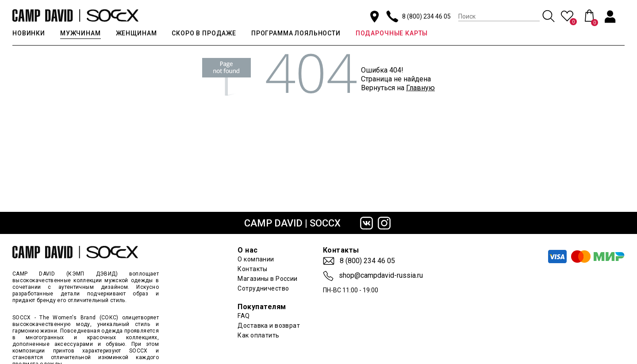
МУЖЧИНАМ (81, 33)
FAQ (244, 316)
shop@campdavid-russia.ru (381, 276)
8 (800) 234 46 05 (426, 16)
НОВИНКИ (29, 33)
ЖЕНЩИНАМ (136, 33)
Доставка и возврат (269, 326)
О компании (256, 259)
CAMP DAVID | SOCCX (292, 223)
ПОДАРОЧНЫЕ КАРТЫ (392, 33)
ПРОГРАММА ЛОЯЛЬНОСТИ (296, 33)
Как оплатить (258, 335)
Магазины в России (267, 279)
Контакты (252, 269)
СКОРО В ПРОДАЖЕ (204, 33)
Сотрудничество (263, 288)
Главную (420, 88)
